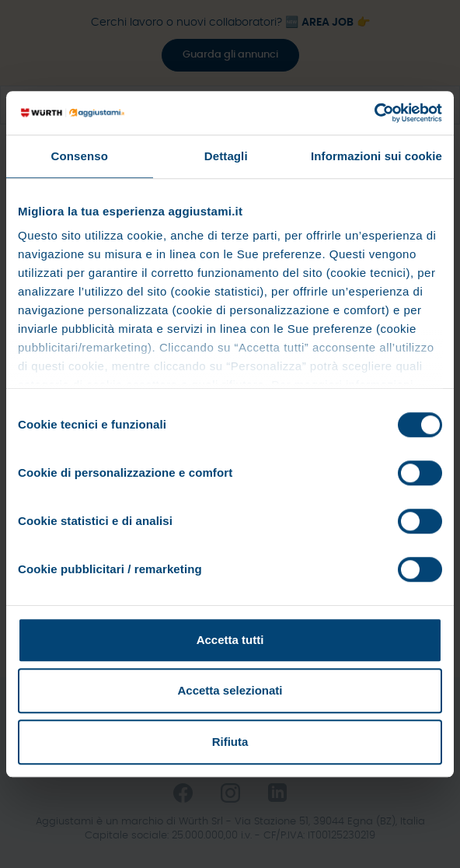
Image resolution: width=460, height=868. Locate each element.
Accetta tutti (230, 640)
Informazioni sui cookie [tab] (376, 156)
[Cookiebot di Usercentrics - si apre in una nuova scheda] (374, 113)
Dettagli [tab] (226, 156)
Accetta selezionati (230, 690)
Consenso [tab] (80, 156)
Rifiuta (230, 742)
